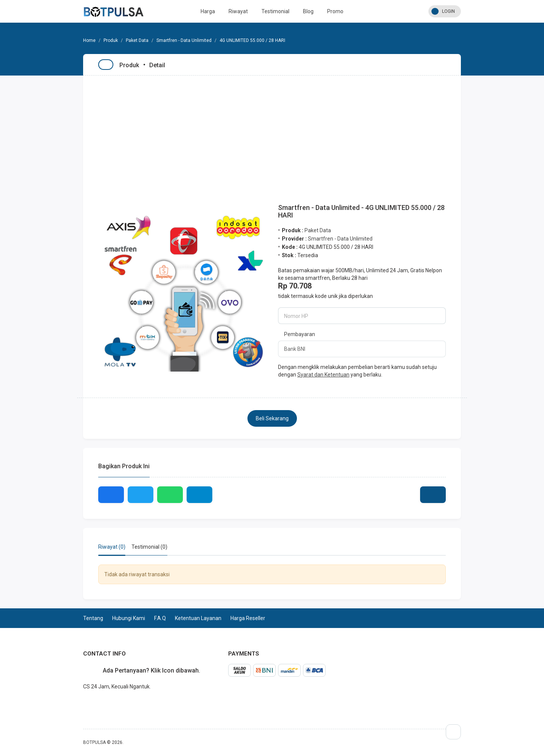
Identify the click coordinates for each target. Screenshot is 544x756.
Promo (335, 11)
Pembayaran (300, 334)
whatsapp (89, 703)
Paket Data (137, 40)
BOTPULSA (94, 742)
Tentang (93, 618)
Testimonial (275, 11)
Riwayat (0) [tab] (112, 547)
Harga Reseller (248, 618)
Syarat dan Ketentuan (323, 375)
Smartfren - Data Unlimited (184, 40)
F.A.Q (160, 618)
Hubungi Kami (129, 618)
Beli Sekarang (272, 418)
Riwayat (238, 11)
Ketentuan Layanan (198, 618)
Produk (111, 40)
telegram (83, 703)
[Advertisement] (272, 132)
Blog (308, 11)
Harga (208, 11)
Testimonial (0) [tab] (149, 547)
